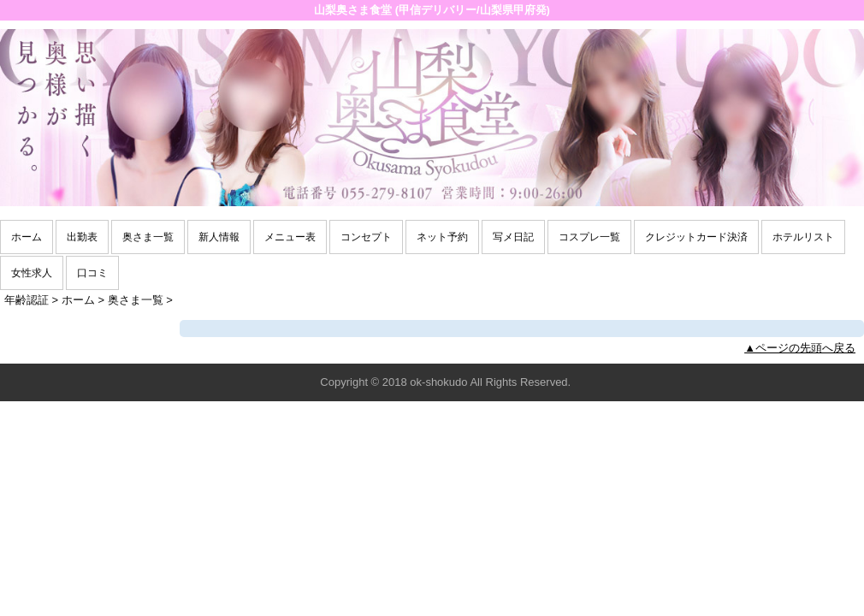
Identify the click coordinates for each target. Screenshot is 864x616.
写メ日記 (513, 237)
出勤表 (82, 237)
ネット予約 (442, 237)
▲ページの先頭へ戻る (800, 348)
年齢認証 (27, 300)
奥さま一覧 (148, 237)
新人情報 (219, 237)
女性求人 (32, 273)
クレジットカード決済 (696, 237)
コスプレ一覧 (589, 237)
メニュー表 (290, 237)
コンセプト (366, 237)
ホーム (27, 237)
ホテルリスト (803, 237)
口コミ (92, 273)
